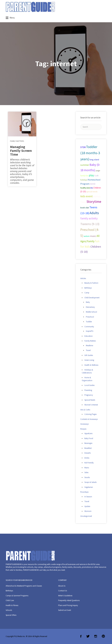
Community (89, 327)
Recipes (83, 429)
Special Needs (90, 400)
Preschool (90, 317)
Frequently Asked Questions (69, 600)
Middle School (91, 312)
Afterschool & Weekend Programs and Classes (24, 586)
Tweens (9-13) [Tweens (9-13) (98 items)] (90, 224)
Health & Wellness (91, 365)
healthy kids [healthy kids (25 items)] (85, 188)
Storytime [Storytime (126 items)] (94, 202)
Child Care (10, 600)
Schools (9, 610)
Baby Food (89, 438)
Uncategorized (86, 516)
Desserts (88, 453)
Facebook (81, 636)
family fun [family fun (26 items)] (84, 176)
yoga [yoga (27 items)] (98, 170)
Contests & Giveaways (89, 419)
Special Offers (11, 615)
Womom (88, 511)
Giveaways (85, 424)
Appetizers (88, 433)
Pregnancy (89, 395)
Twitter (88, 636)
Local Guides (89, 385)
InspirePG (90, 331)
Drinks (87, 458)
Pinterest (103, 636)
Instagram (96, 636)
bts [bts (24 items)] (92, 188)
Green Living (89, 360)
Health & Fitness (12, 605)
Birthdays (88, 288)
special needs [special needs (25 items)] (92, 192)
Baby (88, 302)
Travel (88, 350)
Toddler (89, 322)
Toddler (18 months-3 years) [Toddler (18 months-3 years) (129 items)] (90, 153)
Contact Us (63, 591)
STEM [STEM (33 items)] (83, 147)
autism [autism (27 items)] (87, 236)
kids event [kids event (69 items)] (87, 196)
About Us (62, 586)
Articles (83, 278)
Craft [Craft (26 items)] (96, 176)
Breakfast (88, 448)
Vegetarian (89, 487)
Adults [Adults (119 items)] (94, 213)
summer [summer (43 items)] (85, 165)
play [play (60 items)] (91, 175)
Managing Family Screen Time (21, 151)
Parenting (88, 390)
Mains (87, 468)
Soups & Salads (90, 482)
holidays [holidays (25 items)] (84, 180)
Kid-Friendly (89, 463)
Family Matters (17, 141)
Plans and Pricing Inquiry (68, 605)
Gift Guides (89, 355)
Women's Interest (91, 405)
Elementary (90, 307)
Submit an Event (65, 610)
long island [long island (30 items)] (94, 160)
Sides (86, 472)
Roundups (84, 492)
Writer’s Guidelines (65, 596)
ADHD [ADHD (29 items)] (93, 184)
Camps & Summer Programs (17, 596)
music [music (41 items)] (93, 236)
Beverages (88, 443)
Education (89, 336)
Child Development (92, 298)
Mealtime (89, 346)
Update (87, 506)
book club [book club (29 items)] (85, 208)
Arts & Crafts (85, 410)
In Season (88, 497)
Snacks (87, 477)
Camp (87, 293)
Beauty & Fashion (91, 283)
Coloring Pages (90, 414)
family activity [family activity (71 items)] (89, 218)
